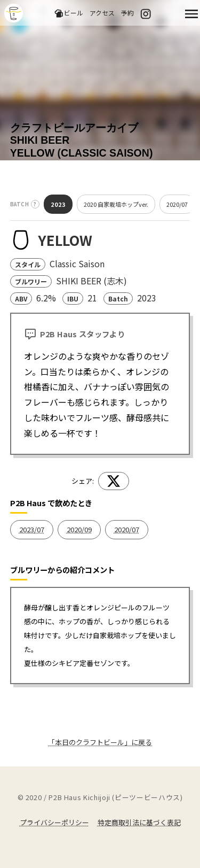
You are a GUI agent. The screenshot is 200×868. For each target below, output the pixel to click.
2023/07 (32, 529)
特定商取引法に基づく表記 (139, 822)
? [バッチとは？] (35, 204)
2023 (58, 204)
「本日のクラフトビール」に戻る (100, 742)
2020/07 (177, 204)
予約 (127, 13)
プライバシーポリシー (54, 822)
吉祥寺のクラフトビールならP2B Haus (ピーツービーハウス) (14, 13)
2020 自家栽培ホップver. (116, 204)
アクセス (102, 13)
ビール (69, 13)
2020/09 (79, 529)
